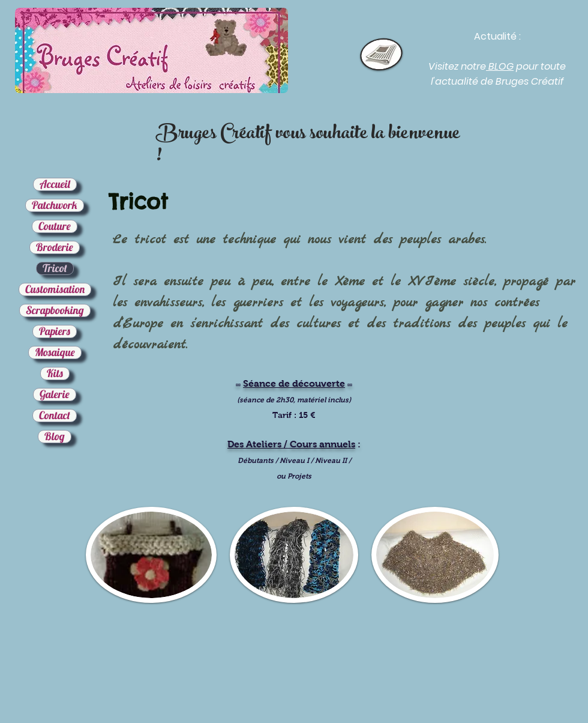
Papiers (55, 331)
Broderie (55, 247)
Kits (55, 374)
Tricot (55, 268)
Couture (55, 226)
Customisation (55, 289)
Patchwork (55, 205)
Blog (55, 437)
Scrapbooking (55, 310)
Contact (55, 416)
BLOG (500, 66)
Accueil (55, 184)
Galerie (55, 395)
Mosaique (55, 352)
